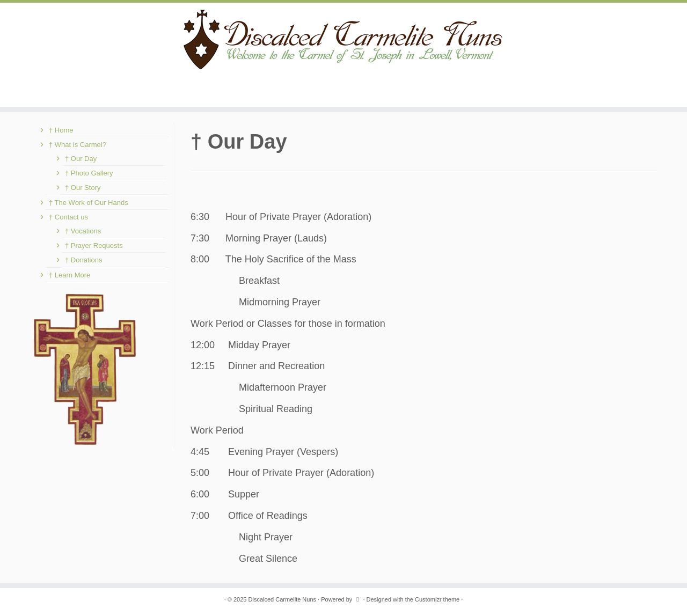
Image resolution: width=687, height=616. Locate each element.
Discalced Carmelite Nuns (283, 599)
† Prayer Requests (94, 245)
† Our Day (81, 159)
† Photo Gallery (89, 173)
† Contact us (68, 217)
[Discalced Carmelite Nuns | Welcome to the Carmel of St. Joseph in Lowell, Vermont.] (343, 39)
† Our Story (83, 188)
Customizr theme (437, 599)
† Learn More (70, 275)
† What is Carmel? (78, 145)
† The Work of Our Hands (89, 203)
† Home (61, 130)
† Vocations (83, 231)
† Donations (83, 260)
